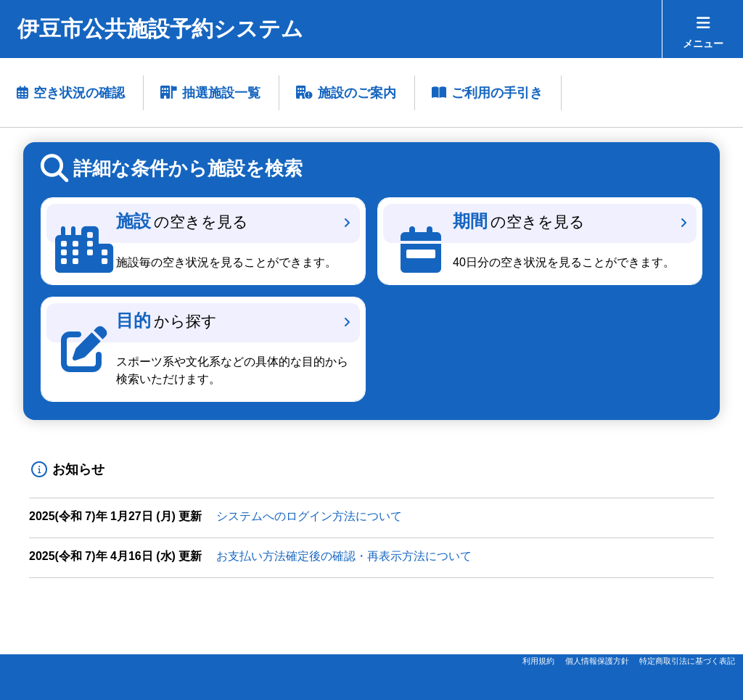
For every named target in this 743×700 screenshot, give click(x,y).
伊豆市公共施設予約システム (160, 29)
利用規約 (538, 661)
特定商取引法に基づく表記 (687, 661)
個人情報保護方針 (597, 661)
